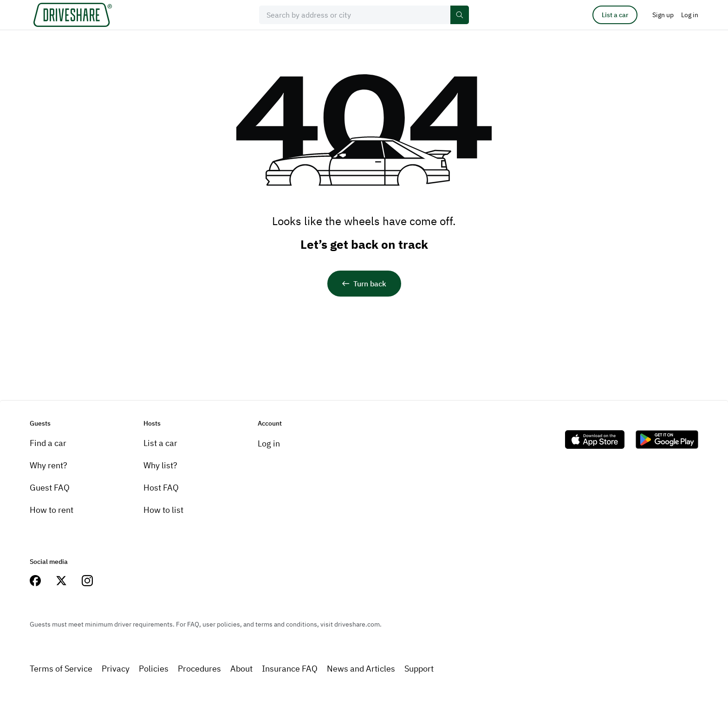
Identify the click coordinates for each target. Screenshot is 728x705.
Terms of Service (61, 669)
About (241, 669)
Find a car (48, 443)
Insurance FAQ (290, 669)
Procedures (199, 669)
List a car (615, 15)
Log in (269, 443)
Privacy (116, 669)
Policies (154, 669)
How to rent (52, 510)
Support (419, 669)
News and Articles (361, 669)
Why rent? (49, 465)
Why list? (160, 465)
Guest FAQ (50, 488)
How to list (163, 510)
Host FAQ (161, 488)
